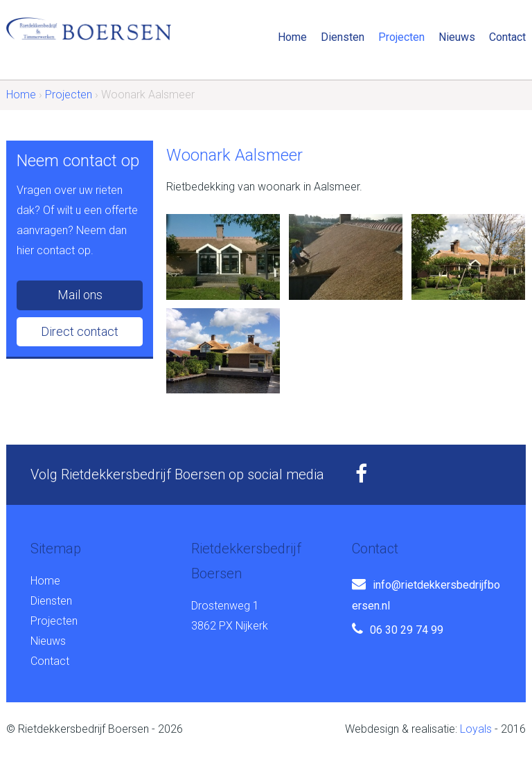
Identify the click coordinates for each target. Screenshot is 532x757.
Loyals (476, 729)
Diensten (343, 37)
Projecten (401, 37)
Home (292, 37)
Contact (507, 37)
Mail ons (80, 295)
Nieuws (457, 37)
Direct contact (80, 331)
